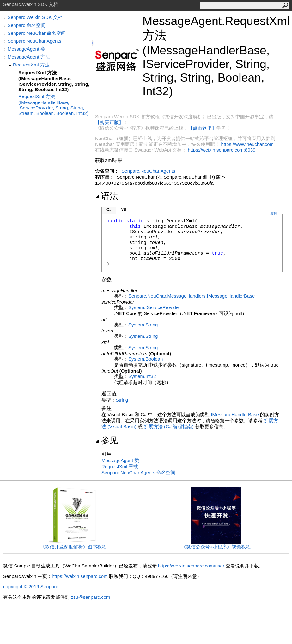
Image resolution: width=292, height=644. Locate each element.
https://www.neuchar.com (247, 144)
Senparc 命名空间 (27, 25)
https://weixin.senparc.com (80, 576)
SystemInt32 (142, 376)
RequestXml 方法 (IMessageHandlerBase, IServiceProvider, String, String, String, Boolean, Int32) (54, 81)
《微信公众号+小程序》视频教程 (216, 545)
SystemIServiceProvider (154, 307)
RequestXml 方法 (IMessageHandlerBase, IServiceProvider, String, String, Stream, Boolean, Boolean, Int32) (53, 105)
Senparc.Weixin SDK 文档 (35, 17)
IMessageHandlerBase (235, 415)
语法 (107, 196)
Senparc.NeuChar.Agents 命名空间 (138, 472)
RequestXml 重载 (120, 466)
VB (124, 209)
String (122, 400)
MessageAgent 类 (26, 49)
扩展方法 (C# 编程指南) (169, 427)
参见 (107, 440)
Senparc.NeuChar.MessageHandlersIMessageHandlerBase (192, 296)
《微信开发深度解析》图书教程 (73, 545)
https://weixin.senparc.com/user (191, 566)
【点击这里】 (202, 128)
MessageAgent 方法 (29, 57)
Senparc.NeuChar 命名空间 (37, 33)
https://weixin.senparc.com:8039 (222, 150)
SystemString (143, 325)
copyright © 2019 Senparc (31, 587)
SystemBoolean (146, 359)
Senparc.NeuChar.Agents (34, 41)
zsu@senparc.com (90, 597)
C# (109, 210)
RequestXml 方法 (31, 65)
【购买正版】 (109, 122)
